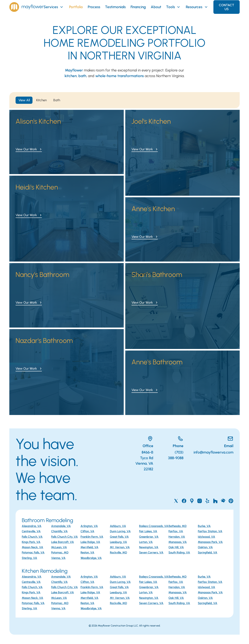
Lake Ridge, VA (90, 542)
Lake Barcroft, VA (63, 542)
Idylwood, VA (206, 537)
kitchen (71, 76)
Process (94, 7)
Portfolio (76, 7)
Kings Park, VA (31, 542)
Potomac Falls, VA (33, 552)
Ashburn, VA (118, 526)
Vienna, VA (58, 558)
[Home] (26, 7)
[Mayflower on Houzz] (215, 501)
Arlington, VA (89, 526)
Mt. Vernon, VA (120, 547)
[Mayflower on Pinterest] (231, 501)
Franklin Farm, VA (92, 537)
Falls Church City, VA (64, 537)
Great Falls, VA (119, 537)
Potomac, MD (60, 552)
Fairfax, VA (176, 531)
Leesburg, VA (118, 542)
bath (82, 76)
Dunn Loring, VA (120, 531)
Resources (197, 7)
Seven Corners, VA (151, 552)
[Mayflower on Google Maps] (192, 501)
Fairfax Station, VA (210, 531)
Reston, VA (87, 552)
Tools (174, 7)
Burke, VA (204, 526)
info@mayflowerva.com (213, 452)
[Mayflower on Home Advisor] (223, 501)
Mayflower (74, 70)
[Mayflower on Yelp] (207, 501)
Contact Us (227, 7)
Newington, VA (149, 547)
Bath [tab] (57, 100)
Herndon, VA (177, 537)
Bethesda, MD (178, 526)
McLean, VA (59, 547)
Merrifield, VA (89, 547)
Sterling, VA (29, 558)
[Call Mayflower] (173, 439)
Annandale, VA (61, 526)
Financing (138, 7)
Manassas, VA (178, 542)
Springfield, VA (208, 552)
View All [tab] (24, 100)
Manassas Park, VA (210, 542)
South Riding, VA (179, 552)
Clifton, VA (87, 531)
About (156, 7)
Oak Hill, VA (176, 547)
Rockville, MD (118, 552)
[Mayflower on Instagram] (200, 501)
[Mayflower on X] (176, 501)
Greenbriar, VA (149, 537)
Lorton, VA (146, 542)
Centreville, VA (31, 531)
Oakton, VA (205, 547)
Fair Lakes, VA (148, 531)
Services (54, 7)
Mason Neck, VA (32, 547)
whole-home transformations (120, 76)
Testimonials (115, 7)
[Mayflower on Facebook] (184, 501)
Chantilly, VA (59, 531)
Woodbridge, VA (91, 558)
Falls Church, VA (32, 537)
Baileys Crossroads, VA (154, 526)
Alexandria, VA (32, 526)
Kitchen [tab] (41, 100)
